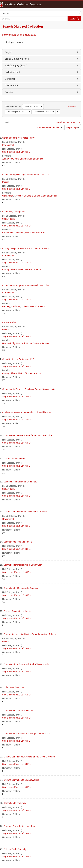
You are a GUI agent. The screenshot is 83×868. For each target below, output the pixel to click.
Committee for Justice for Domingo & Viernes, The (27, 734)
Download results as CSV (68, 122)
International (8, 145)
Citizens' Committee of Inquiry (17, 611)
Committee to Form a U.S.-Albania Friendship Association (29, 389)
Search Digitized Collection (23, 26)
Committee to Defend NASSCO (18, 711)
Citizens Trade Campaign (15, 849)
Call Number (11, 86)
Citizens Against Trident (14, 459)
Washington (8, 196)
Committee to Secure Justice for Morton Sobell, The (28, 435)
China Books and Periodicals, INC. (19, 359)
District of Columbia (23, 196)
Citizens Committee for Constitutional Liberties (25, 512)
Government (8, 519)
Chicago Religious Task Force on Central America (26, 248)
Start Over (72, 106)
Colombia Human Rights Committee (20, 482)
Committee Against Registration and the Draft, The (26, 175)
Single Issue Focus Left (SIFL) (16, 152)
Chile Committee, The (14, 687)
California (16, 306)
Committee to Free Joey (15, 803)
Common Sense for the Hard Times (20, 826)
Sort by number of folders (49, 127)
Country (9, 92)
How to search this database (19, 35)
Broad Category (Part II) (17, 59)
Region (8, 52)
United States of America (31, 159)
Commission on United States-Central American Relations (30, 634)
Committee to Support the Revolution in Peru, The (26, 285)
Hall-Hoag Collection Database (14, 4)
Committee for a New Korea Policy (18, 138)
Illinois (14, 269)
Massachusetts (17, 233)
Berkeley (6, 306)
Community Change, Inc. (14, 212)
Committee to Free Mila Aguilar (18, 542)
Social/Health (8, 219)
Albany (5, 159)
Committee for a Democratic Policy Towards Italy (26, 664)
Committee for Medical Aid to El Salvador (23, 565)
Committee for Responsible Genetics (21, 588)
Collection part (12, 72)
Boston (6, 233)
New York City (9, 343)
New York (14, 159)
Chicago (6, 269)
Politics (6, 182)
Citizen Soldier (9, 322)
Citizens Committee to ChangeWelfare (21, 780)
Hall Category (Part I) (16, 66)
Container (10, 79)
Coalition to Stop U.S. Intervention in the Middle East (27, 412)
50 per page (73, 127)
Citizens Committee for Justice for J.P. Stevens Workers (29, 757)
